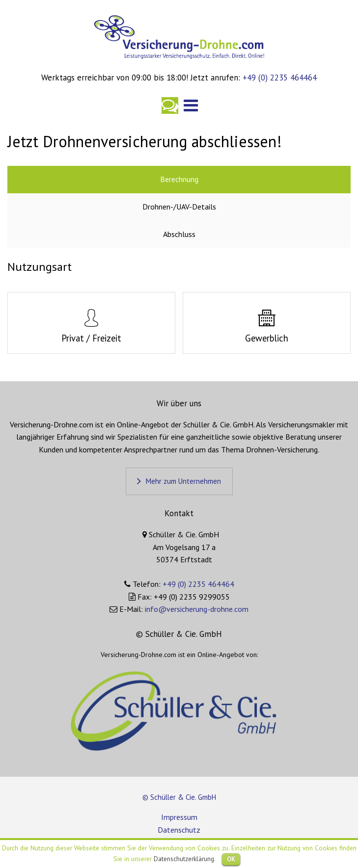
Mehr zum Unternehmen (183, 481)
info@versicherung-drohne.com (197, 609)
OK (231, 859)
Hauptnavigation (191, 105)
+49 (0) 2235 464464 (278, 78)
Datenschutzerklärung (184, 859)
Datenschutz (179, 830)
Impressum (179, 817)
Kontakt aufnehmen (170, 105)
